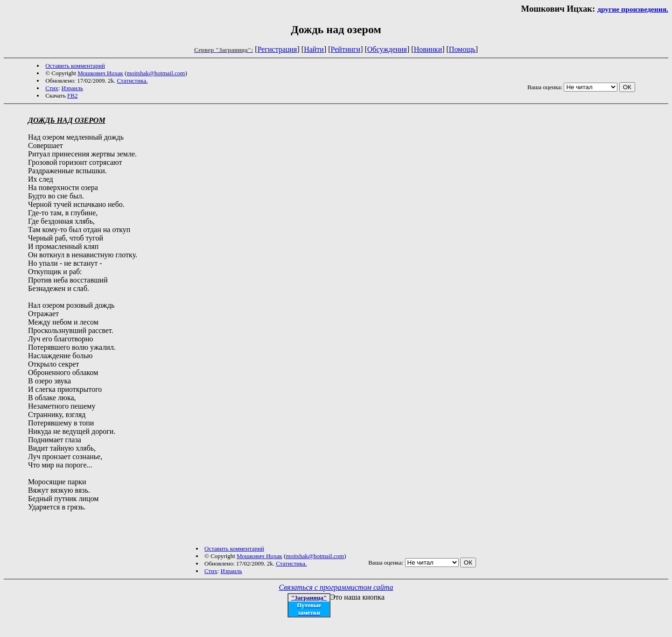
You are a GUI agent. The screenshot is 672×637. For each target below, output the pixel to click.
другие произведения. (633, 9)
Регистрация (277, 49)
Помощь (462, 49)
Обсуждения (387, 49)
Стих (52, 88)
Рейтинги (346, 49)
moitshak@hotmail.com (156, 73)
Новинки (428, 49)
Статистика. (132, 81)
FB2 (72, 96)
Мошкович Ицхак (100, 73)
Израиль (72, 88)
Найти (314, 49)
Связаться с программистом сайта (336, 587)
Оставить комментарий (75, 66)
